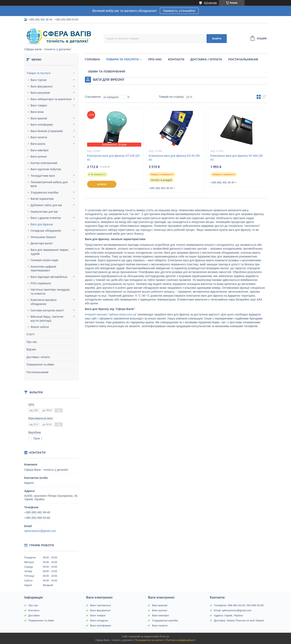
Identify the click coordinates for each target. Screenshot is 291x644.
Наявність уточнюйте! (179, 11)
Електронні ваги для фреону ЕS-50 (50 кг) (174, 158)
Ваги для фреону (42, 224)
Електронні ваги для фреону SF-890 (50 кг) (237, 158)
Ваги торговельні (100, 605)
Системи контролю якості (47, 310)
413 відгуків (210, 3)
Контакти (176, 59)
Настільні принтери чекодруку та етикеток (50, 292)
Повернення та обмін (40, 365)
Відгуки (31, 349)
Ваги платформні (42, 125)
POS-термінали (41, 283)
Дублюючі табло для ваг (46, 205)
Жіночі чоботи (40, 327)
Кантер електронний (44, 163)
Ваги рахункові (40, 93)
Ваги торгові (38, 80)
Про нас (32, 342)
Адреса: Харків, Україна (228, 615)
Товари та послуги (38, 73)
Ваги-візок (37, 112)
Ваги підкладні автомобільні (49, 277)
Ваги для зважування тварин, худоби (50, 252)
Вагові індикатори (42, 199)
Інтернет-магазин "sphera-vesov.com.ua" (111, 314)
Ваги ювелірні (40, 150)
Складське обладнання (46, 231)
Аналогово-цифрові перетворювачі (43, 269)
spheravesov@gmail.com (40, 531)
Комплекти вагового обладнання (44, 302)
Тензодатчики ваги (43, 176)
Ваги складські (99, 620)
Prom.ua (164, 637)
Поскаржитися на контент (149, 640)
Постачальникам (37, 372)
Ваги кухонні (39, 157)
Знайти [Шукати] (217, 38)
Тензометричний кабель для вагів (49, 184)
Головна (92, 59)
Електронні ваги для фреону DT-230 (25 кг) (113, 158)
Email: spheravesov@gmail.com (233, 610)
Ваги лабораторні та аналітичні (51, 99)
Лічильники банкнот (43, 237)
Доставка (34, 615)
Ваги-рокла (38, 144)
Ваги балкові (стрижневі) (47, 131)
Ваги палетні (39, 137)
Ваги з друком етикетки (46, 218)
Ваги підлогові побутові (46, 169)
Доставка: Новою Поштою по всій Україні (239, 620)
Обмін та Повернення (106, 71)
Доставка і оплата (38, 357)
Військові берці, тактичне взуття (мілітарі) (47, 319)
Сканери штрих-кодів (44, 260)
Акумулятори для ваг (44, 212)
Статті (31, 334)
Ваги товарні (39, 105)
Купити (102, 184)
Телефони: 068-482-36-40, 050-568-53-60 (239, 605)
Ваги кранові (39, 118)
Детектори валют (42, 243)
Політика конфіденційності (181, 640)
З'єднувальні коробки (44, 192)
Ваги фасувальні (42, 86)
